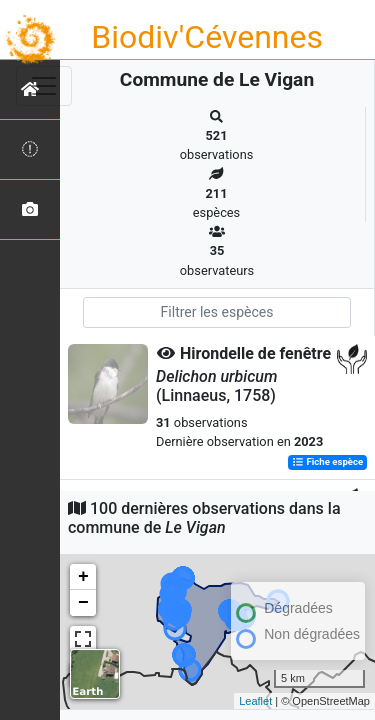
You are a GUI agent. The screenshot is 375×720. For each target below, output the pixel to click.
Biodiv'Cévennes (207, 37)
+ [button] (83, 577)
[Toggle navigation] (44, 86)
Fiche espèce (327, 462)
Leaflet (255, 701)
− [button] (83, 603)
